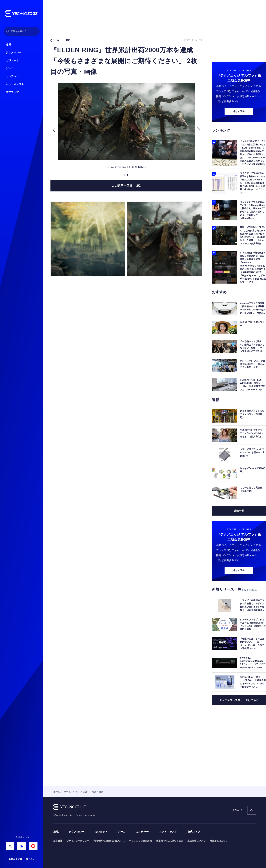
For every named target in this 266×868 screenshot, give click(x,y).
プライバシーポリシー (78, 841)
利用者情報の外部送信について (109, 841)
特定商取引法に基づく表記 (170, 841)
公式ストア (12, 92)
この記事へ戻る (126, 186)
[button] (54, 130)
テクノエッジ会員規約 (140, 841)
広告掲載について (196, 841)
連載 (8, 45)
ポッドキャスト (15, 84)
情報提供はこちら (219, 841)
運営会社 (58, 841)
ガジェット (12, 60)
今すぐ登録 (239, 111)
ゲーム (10, 68)
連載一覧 (239, 511)
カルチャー (12, 76)
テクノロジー (14, 53)
